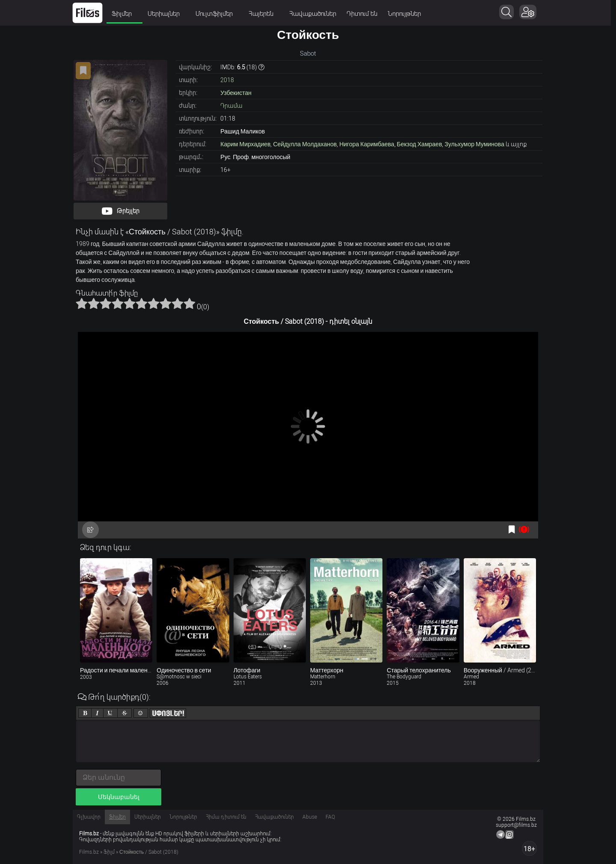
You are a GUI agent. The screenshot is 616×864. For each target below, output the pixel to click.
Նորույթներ (407, 14)
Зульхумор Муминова (474, 144)
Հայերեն (266, 14)
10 (190, 303)
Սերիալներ (169, 14)
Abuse (310, 817)
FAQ (330, 817)
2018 (227, 80)
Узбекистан (236, 93)
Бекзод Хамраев (420, 144)
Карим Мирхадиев (245, 144)
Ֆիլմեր (127, 14)
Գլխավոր (89, 817)
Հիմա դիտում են (226, 817)
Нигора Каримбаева (367, 144)
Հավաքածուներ (315, 14)
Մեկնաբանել (119, 797)
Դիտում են (364, 14)
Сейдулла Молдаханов (305, 144)
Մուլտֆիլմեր (219, 14)
